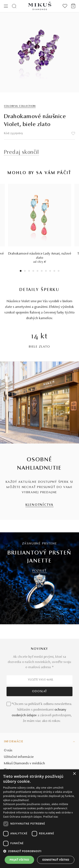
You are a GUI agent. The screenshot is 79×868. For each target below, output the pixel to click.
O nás (8, 751)
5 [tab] (37, 271)
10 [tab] (59, 271)
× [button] (74, 774)
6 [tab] (42, 271)
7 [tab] (46, 271)
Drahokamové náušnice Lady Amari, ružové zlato (40, 256)
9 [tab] (54, 271)
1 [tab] (21, 271)
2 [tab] (25, 271)
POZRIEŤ (40, 571)
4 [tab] (33, 271)
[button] (39, 851)
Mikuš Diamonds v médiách (25, 763)
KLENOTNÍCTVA (40, 505)
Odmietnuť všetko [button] (56, 860)
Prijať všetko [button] (19, 860)
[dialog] (39, 819)
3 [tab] (29, 271)
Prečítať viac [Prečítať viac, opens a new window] (51, 817)
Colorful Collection (20, 106)
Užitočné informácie (19, 757)
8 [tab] (50, 271)
